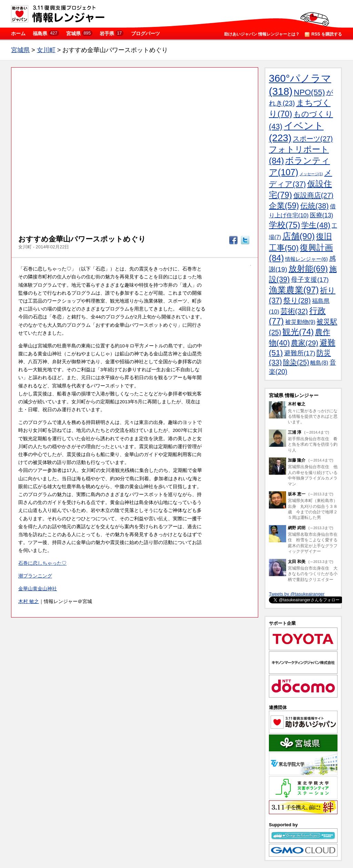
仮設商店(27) (313, 195)
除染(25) (296, 362)
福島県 (46, 33)
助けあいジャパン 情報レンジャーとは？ (262, 34)
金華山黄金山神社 (38, 589)
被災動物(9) (300, 322)
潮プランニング (35, 576)
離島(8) (319, 363)
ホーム (18, 33)
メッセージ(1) (311, 174)
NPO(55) (309, 92)
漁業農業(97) (294, 290)
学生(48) (316, 225)
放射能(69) (308, 269)
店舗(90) (299, 236)
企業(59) (284, 206)
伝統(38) (314, 206)
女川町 (46, 50)
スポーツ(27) (313, 139)
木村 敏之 (29, 601)
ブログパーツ (145, 33)
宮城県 (79, 33)
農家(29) (305, 343)
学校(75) (285, 225)
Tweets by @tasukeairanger (297, 594)
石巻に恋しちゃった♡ (42, 563)
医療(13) (322, 215)
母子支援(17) (310, 280)
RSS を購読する (323, 34)
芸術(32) (294, 311)
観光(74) (298, 332)
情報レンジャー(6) (306, 259)
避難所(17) (300, 353)
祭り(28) (297, 300)
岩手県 (112, 33)
